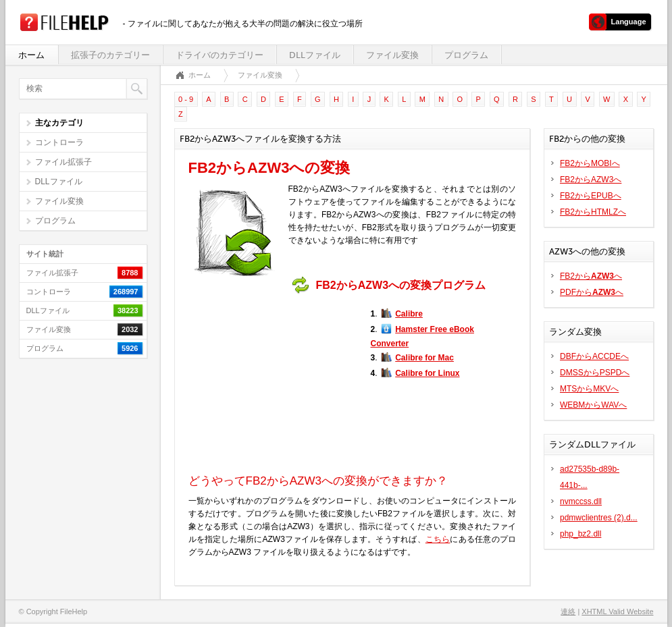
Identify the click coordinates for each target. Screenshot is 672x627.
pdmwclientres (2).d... (599, 518)
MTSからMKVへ (589, 389)
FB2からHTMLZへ (593, 212)
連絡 (568, 611)
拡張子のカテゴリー (110, 55)
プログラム (466, 55)
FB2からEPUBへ (591, 196)
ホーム (31, 55)
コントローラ (59, 142)
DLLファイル (315, 55)
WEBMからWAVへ (593, 405)
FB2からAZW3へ (591, 180)
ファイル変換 (392, 55)
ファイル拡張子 (63, 162)
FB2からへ (591, 276)
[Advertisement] (273, 384)
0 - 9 (186, 99)
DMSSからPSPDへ (595, 373)
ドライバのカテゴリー (219, 55)
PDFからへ (592, 292)
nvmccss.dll (581, 501)
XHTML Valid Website (617, 611)
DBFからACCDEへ (594, 356)
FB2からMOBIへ (590, 163)
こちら (438, 539)
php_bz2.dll (580, 534)
